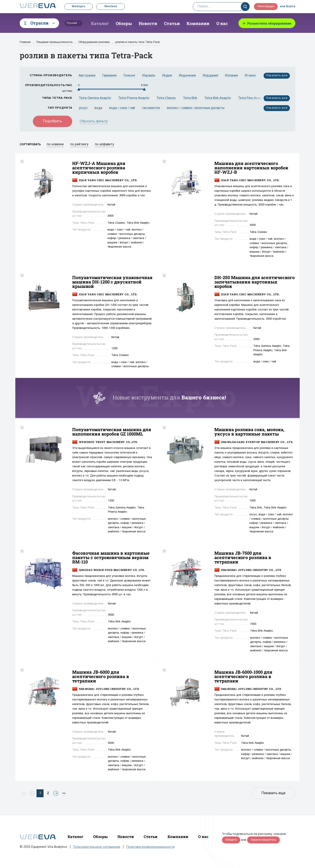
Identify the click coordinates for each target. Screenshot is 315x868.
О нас (222, 23)
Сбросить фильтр (94, 121)
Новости (148, 23)
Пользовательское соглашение (97, 847)
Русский (72, 23)
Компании (198, 23)
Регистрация (266, 7)
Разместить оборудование (269, 23)
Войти (291, 6)
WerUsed (111, 6)
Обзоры (124, 23)
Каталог (100, 23)
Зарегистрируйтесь (263, 840)
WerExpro (79, 6)
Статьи (172, 23)
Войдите (231, 840)
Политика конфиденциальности (150, 847)
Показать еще (273, 793)
